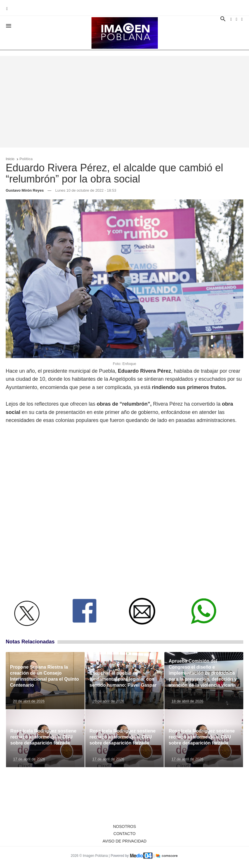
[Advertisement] (124, 102)
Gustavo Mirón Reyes (25, 190)
